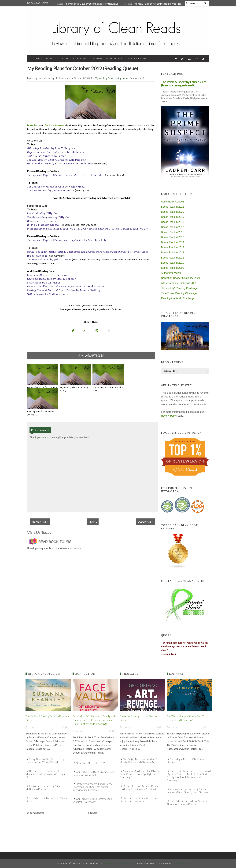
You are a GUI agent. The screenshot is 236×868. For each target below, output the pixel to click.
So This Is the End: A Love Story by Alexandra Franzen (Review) (187, 802)
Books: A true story (55, 125)
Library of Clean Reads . (120, 863)
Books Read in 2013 (173, 247)
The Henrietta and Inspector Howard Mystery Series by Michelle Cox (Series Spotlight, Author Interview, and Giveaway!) (189, 776)
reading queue (121, 78)
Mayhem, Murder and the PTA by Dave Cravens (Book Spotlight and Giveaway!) (139, 774)
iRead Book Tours (137, 58)
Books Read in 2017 (173, 227)
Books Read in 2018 (173, 222)
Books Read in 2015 (173, 232)
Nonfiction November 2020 (91, 763)
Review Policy (169, 416)
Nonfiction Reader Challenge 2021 (181, 278)
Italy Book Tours (115, 58)
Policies (64, 58)
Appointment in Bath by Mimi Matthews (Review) (43, 787)
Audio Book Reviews (173, 202)
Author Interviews (171, 273)
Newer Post (40, 522)
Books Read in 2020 (173, 212)
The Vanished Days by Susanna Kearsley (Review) (91, 4)
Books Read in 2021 (173, 207)
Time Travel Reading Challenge (179, 293)
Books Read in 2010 (173, 263)
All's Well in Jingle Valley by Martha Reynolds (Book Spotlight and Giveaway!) (189, 790)
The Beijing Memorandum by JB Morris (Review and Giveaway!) (138, 761)
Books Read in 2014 (173, 242)
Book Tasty (33, 125)
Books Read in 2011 (173, 258)
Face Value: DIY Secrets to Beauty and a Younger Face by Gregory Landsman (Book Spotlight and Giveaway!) (95, 720)
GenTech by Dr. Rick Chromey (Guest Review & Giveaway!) (94, 773)
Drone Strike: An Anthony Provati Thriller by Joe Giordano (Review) (139, 787)
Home (39, 58)
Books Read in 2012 (173, 253)
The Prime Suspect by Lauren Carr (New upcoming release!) (183, 84)
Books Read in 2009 (173, 268)
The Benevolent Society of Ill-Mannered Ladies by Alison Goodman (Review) (46, 774)
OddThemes (180, 863)
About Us (51, 58)
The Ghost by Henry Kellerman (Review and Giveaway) (138, 799)
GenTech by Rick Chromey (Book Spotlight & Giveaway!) (92, 800)
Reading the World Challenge (178, 298)
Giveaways (96, 58)
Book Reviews (80, 58)
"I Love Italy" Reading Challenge (179, 288)
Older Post (145, 522)
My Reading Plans (104, 78)
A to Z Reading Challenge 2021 (179, 283)
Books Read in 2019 (173, 217)
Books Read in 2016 (173, 237)
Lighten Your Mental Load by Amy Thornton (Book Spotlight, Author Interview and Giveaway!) (92, 787)
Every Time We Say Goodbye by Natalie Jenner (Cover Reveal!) (45, 761)
